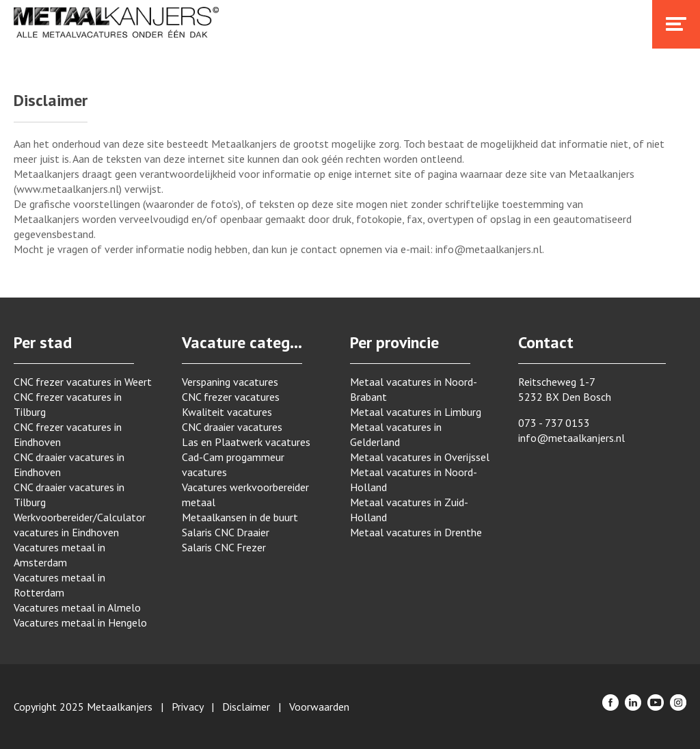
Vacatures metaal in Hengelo (80, 622)
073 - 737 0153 (554, 423)
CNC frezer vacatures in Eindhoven (68, 434)
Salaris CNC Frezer (224, 547)
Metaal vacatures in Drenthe (416, 532)
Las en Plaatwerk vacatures (246, 442)
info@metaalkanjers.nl (571, 438)
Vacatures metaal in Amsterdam (59, 555)
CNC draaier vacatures (232, 427)
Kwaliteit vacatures (227, 412)
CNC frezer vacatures (231, 397)
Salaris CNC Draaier (226, 532)
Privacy (187, 707)
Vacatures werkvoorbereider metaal (245, 495)
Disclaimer (246, 707)
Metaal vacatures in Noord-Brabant (414, 389)
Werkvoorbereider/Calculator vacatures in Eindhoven (80, 525)
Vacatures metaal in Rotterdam (59, 585)
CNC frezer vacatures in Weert (83, 382)
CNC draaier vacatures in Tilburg (69, 495)
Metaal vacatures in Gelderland (396, 434)
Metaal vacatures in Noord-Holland (414, 479)
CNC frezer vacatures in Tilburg (68, 404)
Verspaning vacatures (230, 382)
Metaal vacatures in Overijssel (420, 457)
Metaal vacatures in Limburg (416, 412)
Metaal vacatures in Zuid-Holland (409, 510)
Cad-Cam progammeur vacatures (233, 464)
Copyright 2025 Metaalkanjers (83, 707)
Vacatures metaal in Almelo (77, 607)
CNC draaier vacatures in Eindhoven (69, 464)
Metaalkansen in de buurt (240, 517)
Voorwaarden (319, 707)
